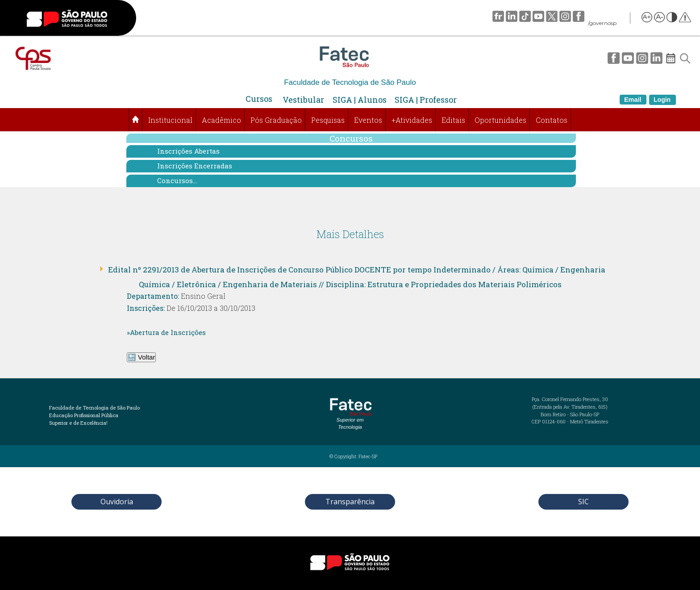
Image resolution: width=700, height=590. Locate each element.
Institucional (170, 120)
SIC (583, 502)
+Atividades (412, 120)
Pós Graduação (276, 120)
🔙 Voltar (142, 357)
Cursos (259, 99)
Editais (453, 120)
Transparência (350, 502)
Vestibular (303, 100)
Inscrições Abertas (188, 151)
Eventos (368, 120)
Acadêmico (221, 120)
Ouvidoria (117, 502)
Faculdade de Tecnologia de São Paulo (350, 82)
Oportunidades (500, 120)
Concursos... (177, 180)
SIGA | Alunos (360, 100)
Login (662, 100)
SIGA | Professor (426, 100)
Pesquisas (328, 120)
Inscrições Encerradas (195, 166)
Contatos (552, 120)
